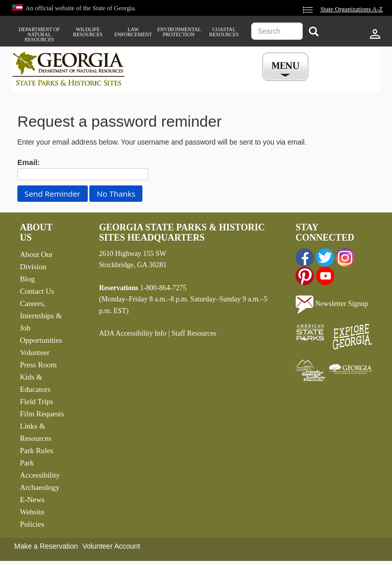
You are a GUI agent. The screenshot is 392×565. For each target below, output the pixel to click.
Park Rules (36, 451)
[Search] (314, 32)
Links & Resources (36, 432)
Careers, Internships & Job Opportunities (41, 322)
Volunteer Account (111, 546)
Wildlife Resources (88, 32)
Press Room (38, 365)
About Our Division (36, 261)
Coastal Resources (224, 32)
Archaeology (40, 487)
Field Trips (36, 402)
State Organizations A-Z (352, 9)
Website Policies (32, 518)
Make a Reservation (46, 546)
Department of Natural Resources (40, 35)
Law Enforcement (133, 32)
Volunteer (35, 352)
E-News (32, 500)
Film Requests (42, 414)
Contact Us (37, 291)
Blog (27, 279)
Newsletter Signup (332, 304)
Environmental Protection (179, 32)
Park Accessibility (40, 469)
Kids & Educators (35, 383)
